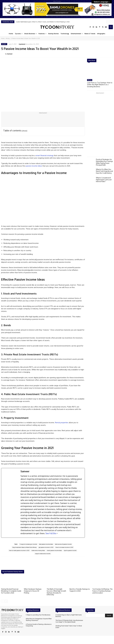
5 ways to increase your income (28, 544)
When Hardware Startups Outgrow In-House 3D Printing (34, 590)
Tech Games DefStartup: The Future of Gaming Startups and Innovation (102, 591)
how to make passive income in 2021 (19, 550)
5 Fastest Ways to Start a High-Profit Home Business (67, 615)
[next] (111, 22)
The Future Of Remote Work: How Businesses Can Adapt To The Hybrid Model (69, 620)
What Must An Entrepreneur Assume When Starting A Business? (38, 619)
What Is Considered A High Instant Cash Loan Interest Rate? (104, 178)
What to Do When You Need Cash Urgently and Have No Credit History (104, 170)
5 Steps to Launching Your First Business (37, 614)
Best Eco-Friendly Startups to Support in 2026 (79, 590)
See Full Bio (51, 533)
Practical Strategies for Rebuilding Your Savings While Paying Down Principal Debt (104, 161)
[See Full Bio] (57, 533)
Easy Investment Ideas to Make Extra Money (24, 547)
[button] (111, 27)
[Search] (109, 615)
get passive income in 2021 (46, 547)
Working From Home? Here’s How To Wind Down (69, 625)
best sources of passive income (63, 544)
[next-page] (6, 601)
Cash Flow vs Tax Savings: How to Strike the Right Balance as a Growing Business (100, 84)
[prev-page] (3, 601)
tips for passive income (70, 550)
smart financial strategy (45, 155)
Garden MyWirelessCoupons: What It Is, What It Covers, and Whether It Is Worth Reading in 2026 (43, 22)
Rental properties (62, 423)
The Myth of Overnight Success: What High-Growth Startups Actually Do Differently (56, 592)
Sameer (10, 54)
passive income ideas (34, 166)
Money (8, 38)
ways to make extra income (43, 554)
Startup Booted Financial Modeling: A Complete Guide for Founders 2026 (11, 591)
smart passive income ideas (54, 550)
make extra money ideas (38, 550)
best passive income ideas (46, 544)
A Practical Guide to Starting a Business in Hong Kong (39, 624)
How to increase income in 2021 (64, 547)
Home (3, 38)
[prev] (108, 22)
